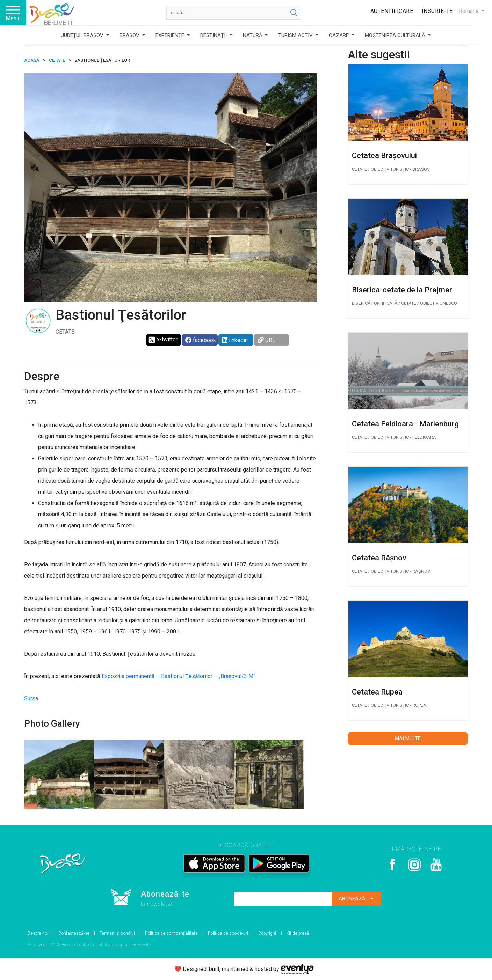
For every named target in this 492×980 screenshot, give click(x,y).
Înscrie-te (437, 11)
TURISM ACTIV (296, 35)
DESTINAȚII (214, 35)
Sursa (31, 699)
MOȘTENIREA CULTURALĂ (396, 35)
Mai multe (408, 738)
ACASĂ (32, 60)
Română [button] (469, 11)
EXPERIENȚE (171, 35)
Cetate (57, 60)
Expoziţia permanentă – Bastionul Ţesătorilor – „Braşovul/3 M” (179, 676)
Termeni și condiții (117, 933)
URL (266, 340)
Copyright (267, 933)
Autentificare (392, 11)
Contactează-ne (74, 933)
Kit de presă (298, 933)
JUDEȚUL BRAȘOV (83, 35)
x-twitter (163, 340)
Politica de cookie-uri (228, 933)
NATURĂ (253, 35)
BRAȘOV (130, 35)
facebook (201, 340)
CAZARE (339, 35)
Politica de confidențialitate (171, 933)
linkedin (235, 340)
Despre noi (38, 933)
